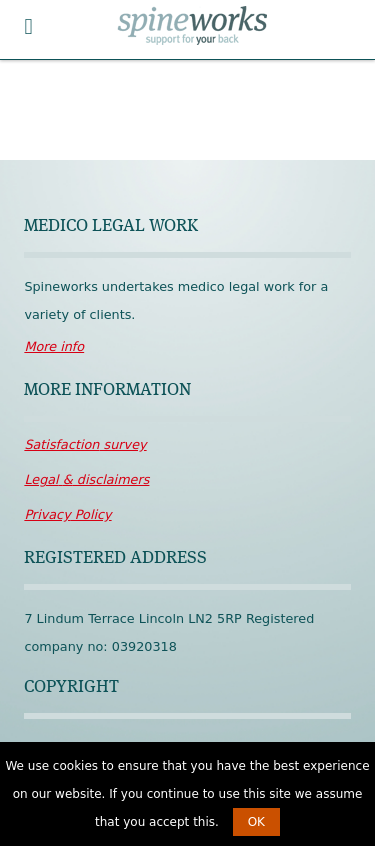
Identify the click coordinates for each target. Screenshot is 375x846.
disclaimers (86, 479)
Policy (67, 514)
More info (54, 346)
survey (85, 444)
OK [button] (256, 822)
